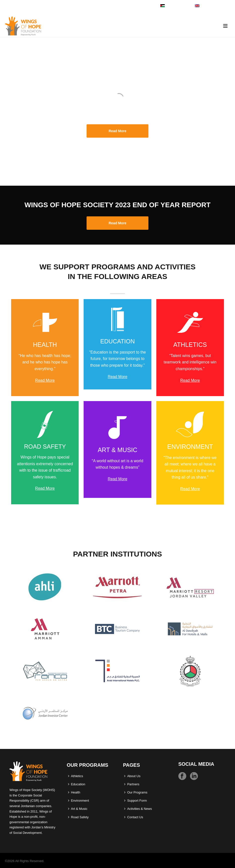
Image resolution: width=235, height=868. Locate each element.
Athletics (76, 776)
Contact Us (134, 817)
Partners (132, 784)
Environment (79, 801)
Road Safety (78, 817)
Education (77, 784)
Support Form (135, 801)
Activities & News (138, 809)
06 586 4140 (15, 5)
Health (74, 792)
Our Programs (136, 792)
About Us (132, 776)
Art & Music (78, 809)
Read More (45, 380)
